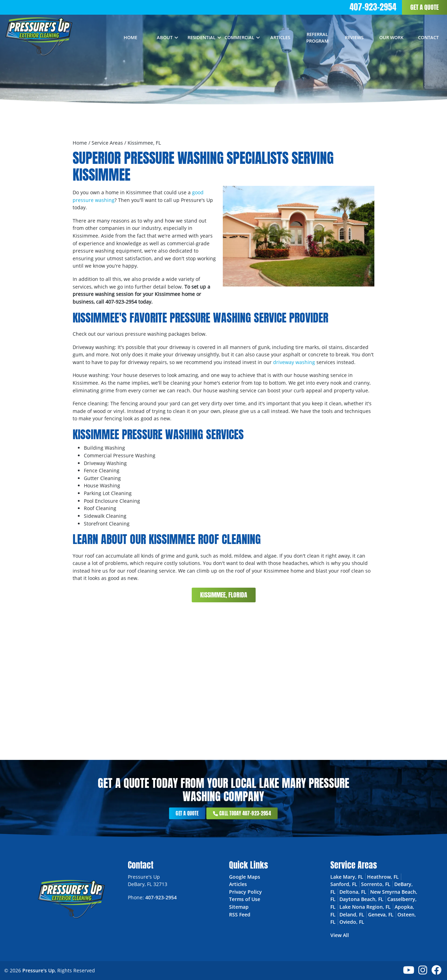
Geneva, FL (381, 914)
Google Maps (245, 877)
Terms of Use (245, 899)
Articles (238, 884)
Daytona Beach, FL (361, 899)
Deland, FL (352, 914)
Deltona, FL (353, 892)
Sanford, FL (344, 884)
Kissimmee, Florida (224, 595)
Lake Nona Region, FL (365, 907)
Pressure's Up (39, 970)
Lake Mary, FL (347, 877)
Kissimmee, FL (144, 143)
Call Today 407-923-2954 (232, 813)
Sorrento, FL (376, 884)
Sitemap (239, 907)
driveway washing (294, 362)
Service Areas (107, 143)
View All (340, 935)
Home (80, 143)
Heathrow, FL (383, 877)
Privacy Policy (246, 892)
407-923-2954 (373, 7)
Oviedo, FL (352, 922)
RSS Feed (240, 914)
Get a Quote (424, 7)
